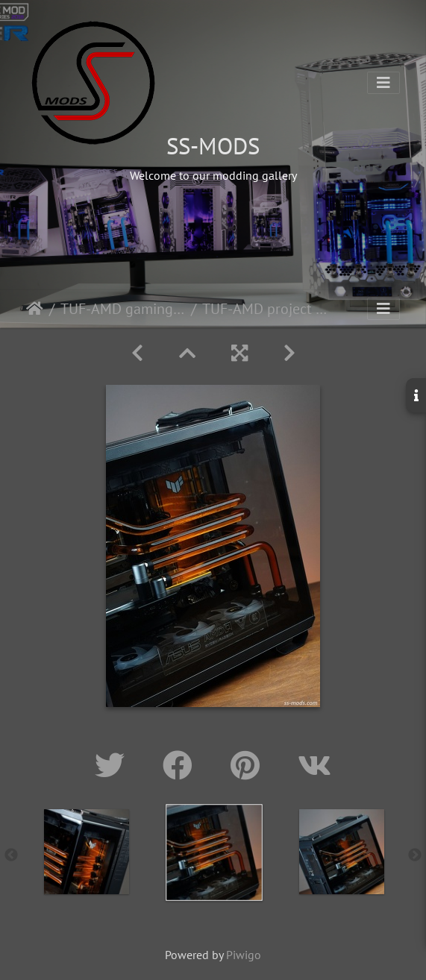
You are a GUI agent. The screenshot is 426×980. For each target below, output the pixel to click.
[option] (86, 852)
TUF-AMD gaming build (123, 309)
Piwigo (244, 955)
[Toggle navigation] (383, 83)
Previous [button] (11, 855)
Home (35, 309)
